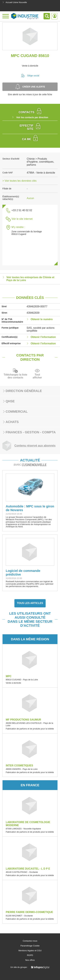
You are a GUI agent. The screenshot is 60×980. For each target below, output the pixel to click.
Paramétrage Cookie (30, 946)
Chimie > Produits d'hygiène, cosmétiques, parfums (40, 162)
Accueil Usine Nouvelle (15, 2)
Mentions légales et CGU (30, 951)
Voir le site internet (22, 219)
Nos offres (30, 960)
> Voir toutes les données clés (19, 181)
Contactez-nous (30, 941)
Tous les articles (30, 603)
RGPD (30, 955)
